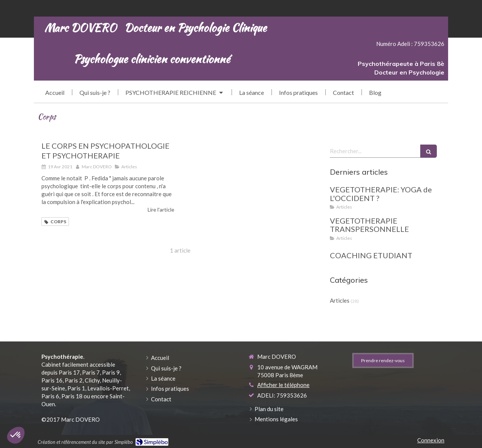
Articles (340, 300)
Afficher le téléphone (283, 385)
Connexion (431, 440)
